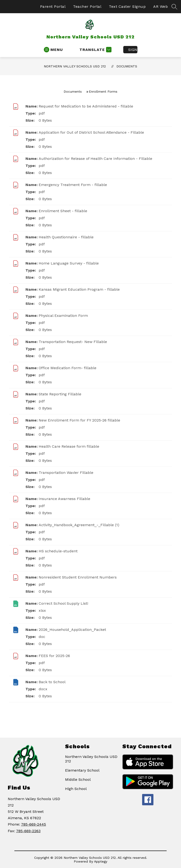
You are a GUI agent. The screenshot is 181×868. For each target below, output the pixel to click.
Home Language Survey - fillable (69, 263)
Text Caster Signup (127, 6)
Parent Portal (53, 6)
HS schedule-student (58, 551)
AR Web (160, 6)
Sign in (133, 50)
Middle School (78, 779)
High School (76, 789)
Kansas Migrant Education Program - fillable (79, 289)
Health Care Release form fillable (69, 446)
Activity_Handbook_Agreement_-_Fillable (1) (79, 525)
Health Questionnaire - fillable (66, 237)
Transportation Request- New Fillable (73, 342)
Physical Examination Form (63, 316)
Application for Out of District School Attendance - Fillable (91, 132)
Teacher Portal (87, 6)
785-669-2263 (28, 831)
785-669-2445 (33, 824)
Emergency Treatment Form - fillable (73, 185)
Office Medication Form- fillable (68, 368)
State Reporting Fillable (60, 394)
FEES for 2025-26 (54, 656)
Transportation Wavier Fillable (66, 473)
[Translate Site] (95, 50)
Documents (127, 66)
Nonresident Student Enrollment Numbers (78, 577)
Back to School (52, 682)
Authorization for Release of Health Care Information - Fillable (95, 159)
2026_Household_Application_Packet (72, 630)
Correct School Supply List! (63, 603)
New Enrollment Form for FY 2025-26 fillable (79, 420)
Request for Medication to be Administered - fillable (86, 106)
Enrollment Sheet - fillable (63, 211)
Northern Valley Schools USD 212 (75, 66)
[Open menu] (53, 50)
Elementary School (82, 770)
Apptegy (101, 861)
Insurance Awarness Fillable (64, 499)
